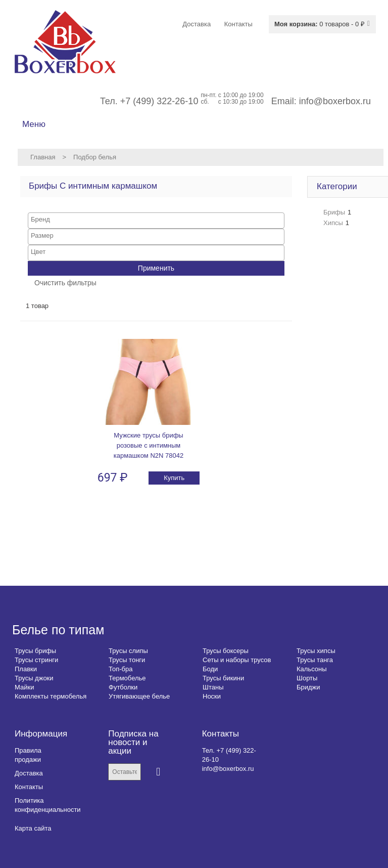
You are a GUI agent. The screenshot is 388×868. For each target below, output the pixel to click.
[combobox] (156, 221)
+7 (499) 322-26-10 (159, 101)
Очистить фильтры (65, 283)
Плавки (26, 669)
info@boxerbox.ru (335, 101)
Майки (24, 687)
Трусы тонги (127, 660)
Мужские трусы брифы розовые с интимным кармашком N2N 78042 (149, 445)
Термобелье (127, 678)
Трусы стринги (36, 660)
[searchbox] (156, 219)
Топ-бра (120, 669)
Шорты (307, 678)
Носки (212, 696)
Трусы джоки (34, 678)
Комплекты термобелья (51, 696)
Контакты (29, 787)
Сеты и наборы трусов (237, 660)
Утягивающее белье (139, 696)
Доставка (29, 773)
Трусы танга (315, 660)
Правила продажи (28, 755)
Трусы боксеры (226, 651)
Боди (210, 669)
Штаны (213, 687)
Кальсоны (312, 669)
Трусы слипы (128, 651)
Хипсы (333, 223)
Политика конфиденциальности (48, 805)
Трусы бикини (223, 678)
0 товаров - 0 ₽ (320, 24)
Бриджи (308, 687)
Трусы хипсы (316, 651)
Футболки (123, 687)
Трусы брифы (35, 651)
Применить (156, 268)
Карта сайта (33, 828)
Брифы (334, 212)
